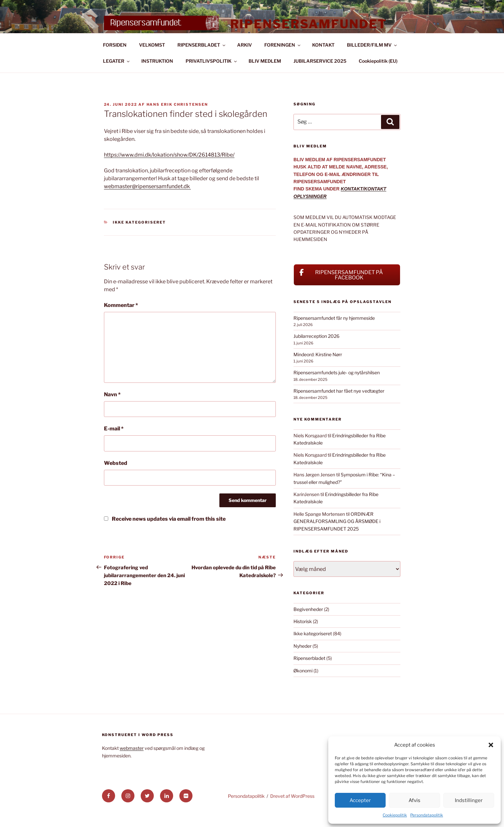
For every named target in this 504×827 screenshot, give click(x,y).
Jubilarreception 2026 (316, 351)
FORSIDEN (115, 60)
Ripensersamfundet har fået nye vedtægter (339, 406)
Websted (116, 478)
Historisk (303, 636)
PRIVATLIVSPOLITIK (212, 76)
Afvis (414, 800)
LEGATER (117, 76)
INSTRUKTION (157, 76)
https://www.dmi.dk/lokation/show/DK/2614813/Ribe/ (169, 170)
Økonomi (303, 686)
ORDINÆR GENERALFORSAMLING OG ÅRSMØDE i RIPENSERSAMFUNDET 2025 (337, 536)
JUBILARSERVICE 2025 (320, 76)
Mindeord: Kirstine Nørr (318, 370)
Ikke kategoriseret (139, 237)
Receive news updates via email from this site (165, 534)
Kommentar (121, 320)
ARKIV (244, 60)
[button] (491, 745)
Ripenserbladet (309, 673)
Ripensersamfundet (309, 24)
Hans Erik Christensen (177, 120)
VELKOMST (152, 60)
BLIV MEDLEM (265, 76)
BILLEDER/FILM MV (372, 60)
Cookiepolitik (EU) (378, 76)
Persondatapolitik (427, 815)
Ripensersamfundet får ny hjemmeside (334, 333)
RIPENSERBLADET (202, 60)
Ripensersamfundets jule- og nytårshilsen (337, 388)
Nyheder (302, 661)
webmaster (132, 763)
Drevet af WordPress (292, 811)
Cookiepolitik (395, 815)
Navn (112, 410)
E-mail (114, 444)
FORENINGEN (283, 60)
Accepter (360, 800)
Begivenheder (308, 624)
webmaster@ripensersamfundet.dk (147, 201)
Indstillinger (469, 800)
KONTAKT (323, 60)
